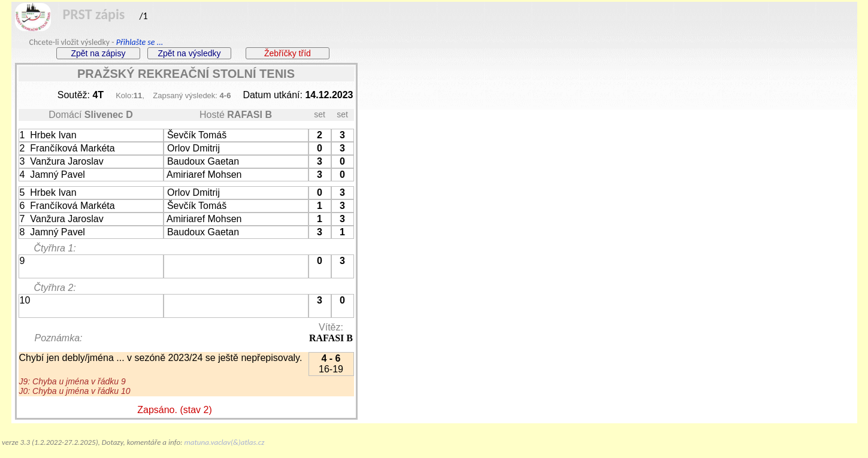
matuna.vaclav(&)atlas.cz (225, 442)
